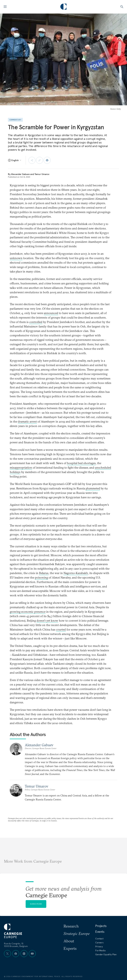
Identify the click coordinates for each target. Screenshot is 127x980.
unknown (16, 258)
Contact (99, 939)
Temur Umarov (42, 174)
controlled (36, 322)
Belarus (44, 573)
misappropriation (21, 468)
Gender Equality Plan (106, 954)
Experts (70, 948)
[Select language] (15, 160)
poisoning (41, 577)
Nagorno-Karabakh (76, 573)
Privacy (99, 946)
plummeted (93, 488)
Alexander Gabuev (21, 174)
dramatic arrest (27, 421)
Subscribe (36, 904)
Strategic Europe (77, 933)
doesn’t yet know (47, 621)
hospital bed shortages (81, 463)
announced (51, 313)
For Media (100, 950)
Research (71, 926)
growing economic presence (28, 612)
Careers (99, 943)
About (69, 941)
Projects (101, 926)
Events (100, 932)
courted (61, 629)
